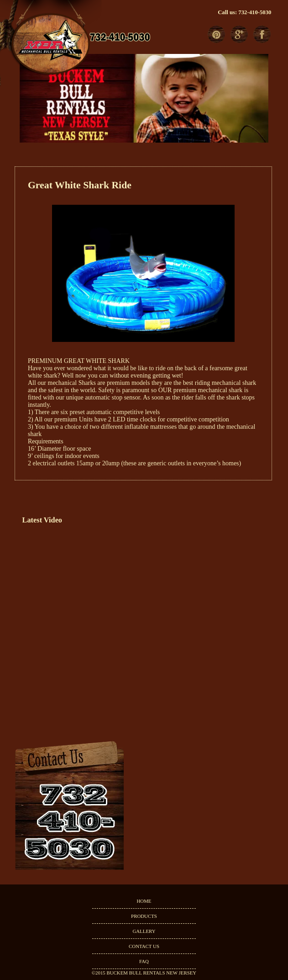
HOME (144, 901)
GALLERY (144, 931)
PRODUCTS (144, 916)
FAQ (144, 961)
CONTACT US (144, 946)
